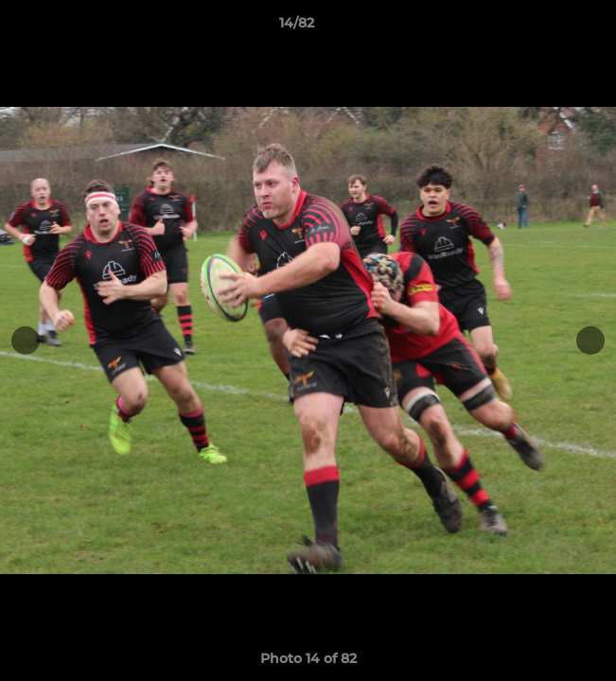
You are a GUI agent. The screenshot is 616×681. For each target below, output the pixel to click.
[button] (548, 27)
